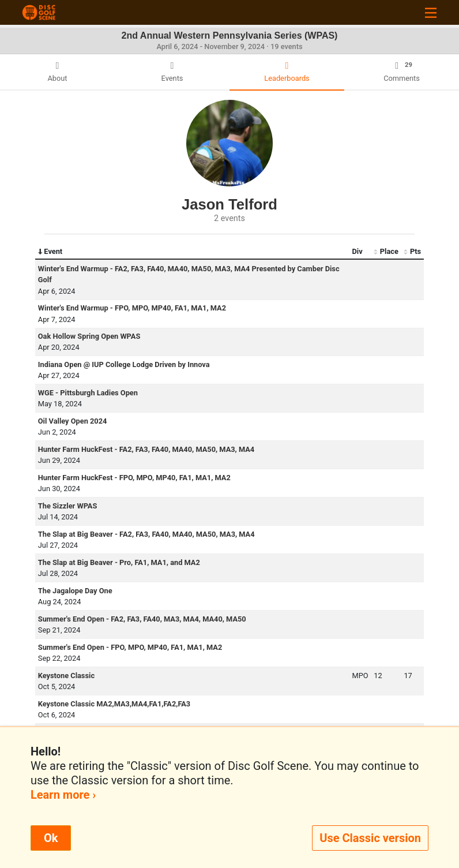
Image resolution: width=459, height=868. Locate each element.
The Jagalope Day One (75, 591)
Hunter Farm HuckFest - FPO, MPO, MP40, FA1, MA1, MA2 (134, 478)
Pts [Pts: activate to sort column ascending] (412, 252)
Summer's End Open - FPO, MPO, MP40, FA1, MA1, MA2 (130, 647)
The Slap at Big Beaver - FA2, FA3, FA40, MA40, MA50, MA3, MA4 (146, 534)
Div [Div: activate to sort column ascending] (358, 251)
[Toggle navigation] (431, 12)
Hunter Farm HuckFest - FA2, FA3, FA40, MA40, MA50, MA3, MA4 (146, 449)
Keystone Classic (66, 676)
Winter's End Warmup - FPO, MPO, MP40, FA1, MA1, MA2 (132, 308)
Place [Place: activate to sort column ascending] (386, 252)
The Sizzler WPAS (68, 506)
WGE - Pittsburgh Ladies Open (88, 393)
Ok (51, 838)
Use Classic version (370, 838)
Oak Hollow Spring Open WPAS (89, 336)
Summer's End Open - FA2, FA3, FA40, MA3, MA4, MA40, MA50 (142, 619)
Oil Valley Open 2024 (73, 421)
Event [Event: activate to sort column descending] (50, 252)
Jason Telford (229, 204)
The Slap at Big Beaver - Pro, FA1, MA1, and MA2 (119, 562)
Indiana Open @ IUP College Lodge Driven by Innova (124, 364)
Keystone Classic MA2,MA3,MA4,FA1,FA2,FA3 (114, 704)
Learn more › (63, 795)
